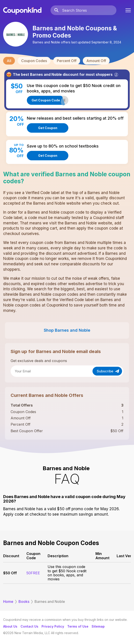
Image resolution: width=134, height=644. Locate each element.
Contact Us (29, 626)
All (9, 61)
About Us (10, 626)
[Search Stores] (89, 10)
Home (8, 602)
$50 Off (10, 573)
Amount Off (96, 61)
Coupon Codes (34, 61)
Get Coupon (48, 128)
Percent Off (67, 61)
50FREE (33, 573)
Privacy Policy (53, 626)
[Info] (116, 75)
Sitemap (98, 626)
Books (24, 602)
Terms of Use (78, 626)
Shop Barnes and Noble (67, 330)
